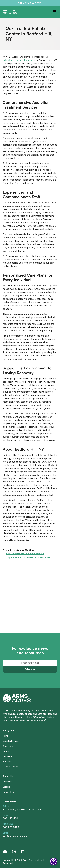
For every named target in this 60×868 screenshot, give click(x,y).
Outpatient (7, 756)
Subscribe (30, 669)
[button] (54, 12)
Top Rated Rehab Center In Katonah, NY (28, 557)
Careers (6, 787)
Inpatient (7, 751)
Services (7, 761)
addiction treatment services (19, 60)
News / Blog (8, 792)
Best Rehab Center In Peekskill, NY (25, 554)
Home (5, 736)
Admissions (8, 746)
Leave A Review (10, 767)
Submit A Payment (11, 741)
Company (7, 782)
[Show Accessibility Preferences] (53, 861)
